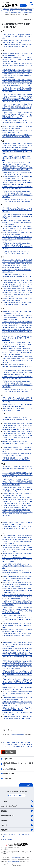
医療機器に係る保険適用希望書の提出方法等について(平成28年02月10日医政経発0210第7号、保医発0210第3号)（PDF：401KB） (17, 591)
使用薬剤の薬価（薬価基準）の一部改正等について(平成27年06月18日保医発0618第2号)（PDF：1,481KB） (17, 152)
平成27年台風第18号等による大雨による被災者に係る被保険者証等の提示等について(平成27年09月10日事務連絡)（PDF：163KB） (17, 318)
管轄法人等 (17, 830)
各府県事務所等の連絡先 (18, 734)
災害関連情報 (7, 778)
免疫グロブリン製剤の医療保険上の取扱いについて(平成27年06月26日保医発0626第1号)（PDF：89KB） (17, 158)
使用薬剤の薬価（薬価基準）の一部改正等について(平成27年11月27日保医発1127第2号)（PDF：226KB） (17, 443)
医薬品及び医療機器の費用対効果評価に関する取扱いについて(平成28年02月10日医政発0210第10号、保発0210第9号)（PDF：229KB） (17, 578)
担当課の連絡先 (16, 857)
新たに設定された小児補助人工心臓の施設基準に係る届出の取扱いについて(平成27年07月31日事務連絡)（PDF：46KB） (17, 239)
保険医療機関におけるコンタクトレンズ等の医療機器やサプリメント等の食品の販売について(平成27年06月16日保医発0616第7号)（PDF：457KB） (17, 146)
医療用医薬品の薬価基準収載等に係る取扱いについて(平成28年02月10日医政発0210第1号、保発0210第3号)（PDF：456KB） (17, 560)
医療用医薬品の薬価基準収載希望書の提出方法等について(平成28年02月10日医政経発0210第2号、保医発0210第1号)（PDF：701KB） (17, 584)
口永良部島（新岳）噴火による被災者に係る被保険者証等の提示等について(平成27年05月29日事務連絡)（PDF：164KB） (17, 90)
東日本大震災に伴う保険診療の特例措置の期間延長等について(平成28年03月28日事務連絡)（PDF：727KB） (17, 693)
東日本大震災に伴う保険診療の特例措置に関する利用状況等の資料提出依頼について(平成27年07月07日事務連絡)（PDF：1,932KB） (17, 216)
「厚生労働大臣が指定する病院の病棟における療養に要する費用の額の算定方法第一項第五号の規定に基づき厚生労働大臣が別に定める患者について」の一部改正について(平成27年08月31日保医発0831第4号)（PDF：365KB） (17, 292)
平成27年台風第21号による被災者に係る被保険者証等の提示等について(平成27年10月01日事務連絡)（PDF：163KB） (17, 400)
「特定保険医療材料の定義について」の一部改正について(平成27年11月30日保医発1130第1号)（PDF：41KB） (18, 449)
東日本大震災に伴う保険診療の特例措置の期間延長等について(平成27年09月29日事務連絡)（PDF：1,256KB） (17, 332)
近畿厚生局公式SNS (9, 774)
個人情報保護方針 (24, 835)
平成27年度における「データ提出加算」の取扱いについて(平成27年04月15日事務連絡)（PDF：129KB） (17, 36)
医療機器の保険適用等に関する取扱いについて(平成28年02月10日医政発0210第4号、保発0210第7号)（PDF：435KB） (17, 572)
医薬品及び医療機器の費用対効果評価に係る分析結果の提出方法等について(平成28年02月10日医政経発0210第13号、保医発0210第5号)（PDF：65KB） (17, 597)
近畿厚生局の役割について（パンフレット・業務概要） (18, 764)
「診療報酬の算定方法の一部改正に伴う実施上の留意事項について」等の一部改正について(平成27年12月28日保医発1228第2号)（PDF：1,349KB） (17, 489)
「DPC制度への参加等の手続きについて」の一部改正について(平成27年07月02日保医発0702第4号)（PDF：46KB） (17, 210)
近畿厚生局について (17, 816)
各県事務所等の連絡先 (14, 861)
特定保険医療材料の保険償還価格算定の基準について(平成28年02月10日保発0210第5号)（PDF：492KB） (17, 566)
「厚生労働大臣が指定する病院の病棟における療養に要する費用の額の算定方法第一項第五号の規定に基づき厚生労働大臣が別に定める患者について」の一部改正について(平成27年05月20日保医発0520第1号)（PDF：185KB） (17, 74)
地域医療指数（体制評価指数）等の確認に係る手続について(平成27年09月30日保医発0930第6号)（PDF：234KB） (17, 338)
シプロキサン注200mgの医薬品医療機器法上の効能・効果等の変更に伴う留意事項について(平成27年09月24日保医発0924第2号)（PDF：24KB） (17, 344)
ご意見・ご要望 (17, 795)
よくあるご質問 (8, 759)
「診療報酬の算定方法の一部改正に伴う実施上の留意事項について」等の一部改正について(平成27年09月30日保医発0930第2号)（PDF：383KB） (17, 373)
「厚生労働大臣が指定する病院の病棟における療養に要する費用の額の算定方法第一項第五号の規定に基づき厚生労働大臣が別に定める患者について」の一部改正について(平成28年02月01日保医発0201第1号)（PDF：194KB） (17, 539)
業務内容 (17, 811)
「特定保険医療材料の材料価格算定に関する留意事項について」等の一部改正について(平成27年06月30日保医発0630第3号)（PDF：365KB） (17, 183)
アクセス (17, 801)
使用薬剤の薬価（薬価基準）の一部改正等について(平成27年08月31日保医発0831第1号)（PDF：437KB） (17, 276)
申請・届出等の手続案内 (17, 806)
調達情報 (17, 820)
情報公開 (17, 825)
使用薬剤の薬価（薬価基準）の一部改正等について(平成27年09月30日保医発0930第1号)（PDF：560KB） (17, 366)
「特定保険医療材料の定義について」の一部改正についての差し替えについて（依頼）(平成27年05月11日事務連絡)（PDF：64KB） (17, 60)
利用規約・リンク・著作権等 (9, 836)
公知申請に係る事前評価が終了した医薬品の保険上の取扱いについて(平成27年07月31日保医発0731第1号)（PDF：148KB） (17, 222)
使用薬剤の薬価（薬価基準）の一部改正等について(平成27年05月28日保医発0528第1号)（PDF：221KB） (17, 122)
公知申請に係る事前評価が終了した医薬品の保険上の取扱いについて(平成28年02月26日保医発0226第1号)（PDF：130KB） (17, 603)
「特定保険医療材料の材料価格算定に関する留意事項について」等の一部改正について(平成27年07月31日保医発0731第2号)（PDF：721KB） (17, 228)
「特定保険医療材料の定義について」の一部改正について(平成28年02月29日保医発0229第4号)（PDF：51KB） (18, 625)
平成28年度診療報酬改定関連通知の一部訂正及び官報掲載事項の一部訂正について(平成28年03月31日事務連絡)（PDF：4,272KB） (17, 704)
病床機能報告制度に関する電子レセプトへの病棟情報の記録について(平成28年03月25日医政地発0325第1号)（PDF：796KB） (17, 644)
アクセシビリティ (8, 840)
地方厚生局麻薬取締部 (10, 769)
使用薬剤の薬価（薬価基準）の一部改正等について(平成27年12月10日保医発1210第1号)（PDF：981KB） (17, 469)
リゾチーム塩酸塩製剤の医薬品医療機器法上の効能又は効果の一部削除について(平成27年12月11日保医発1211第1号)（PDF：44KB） (17, 475)
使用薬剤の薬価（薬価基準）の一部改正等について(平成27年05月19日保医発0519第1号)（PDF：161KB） (17, 66)
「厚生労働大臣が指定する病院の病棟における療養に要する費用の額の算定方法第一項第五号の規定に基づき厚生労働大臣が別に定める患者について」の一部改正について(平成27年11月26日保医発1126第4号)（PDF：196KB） (17, 435)
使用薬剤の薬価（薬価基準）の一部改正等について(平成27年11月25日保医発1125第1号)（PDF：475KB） (17, 419)
